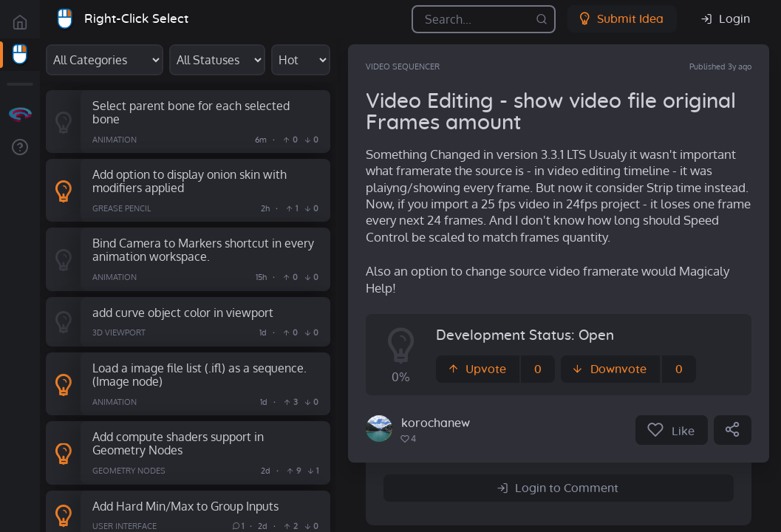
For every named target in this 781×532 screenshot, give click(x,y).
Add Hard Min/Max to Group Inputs (185, 506)
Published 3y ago (720, 66)
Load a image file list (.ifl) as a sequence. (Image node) (199, 375)
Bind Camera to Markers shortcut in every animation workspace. (203, 250)
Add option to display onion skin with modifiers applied (190, 181)
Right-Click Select (136, 19)
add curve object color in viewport (183, 312)
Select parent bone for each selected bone (191, 112)
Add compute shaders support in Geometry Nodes (178, 443)
